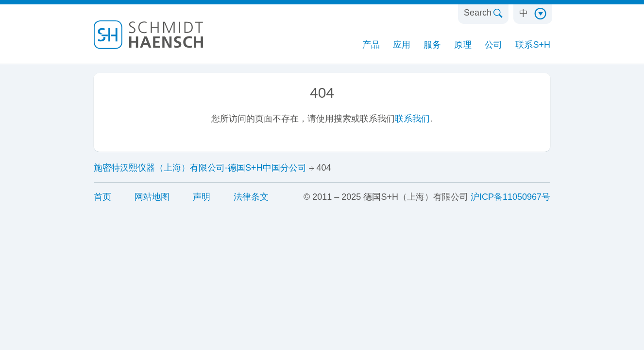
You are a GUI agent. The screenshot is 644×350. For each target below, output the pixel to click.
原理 (463, 45)
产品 (371, 45)
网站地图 (152, 197)
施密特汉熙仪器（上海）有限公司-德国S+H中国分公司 (200, 168)
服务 (432, 45)
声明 (202, 197)
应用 (402, 45)
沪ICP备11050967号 (510, 197)
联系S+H (533, 45)
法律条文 (251, 197)
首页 (102, 197)
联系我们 (412, 119)
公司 (493, 45)
